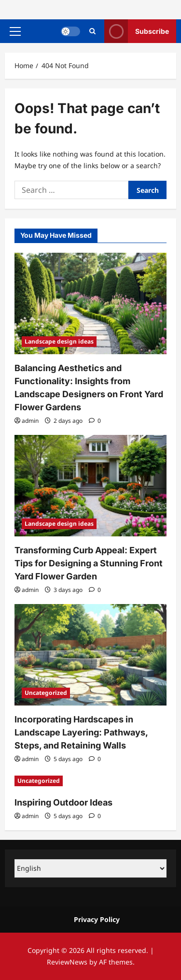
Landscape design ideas (59, 341)
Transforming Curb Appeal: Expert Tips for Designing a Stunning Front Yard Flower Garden (89, 563)
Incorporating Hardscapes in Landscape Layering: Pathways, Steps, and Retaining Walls (81, 732)
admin (30, 421)
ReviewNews (67, 962)
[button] (15, 31)
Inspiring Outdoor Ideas (63, 802)
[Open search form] (92, 31)
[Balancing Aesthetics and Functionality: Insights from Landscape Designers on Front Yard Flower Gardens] (90, 303)
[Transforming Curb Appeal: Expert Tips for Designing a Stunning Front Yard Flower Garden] (90, 486)
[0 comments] (95, 421)
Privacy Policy (97, 919)
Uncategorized (46, 693)
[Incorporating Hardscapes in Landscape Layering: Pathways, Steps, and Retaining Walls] (90, 655)
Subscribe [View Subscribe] (137, 31)
